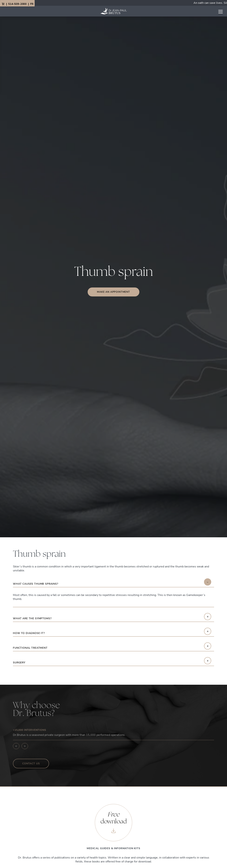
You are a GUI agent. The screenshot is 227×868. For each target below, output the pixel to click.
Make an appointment (114, 292)
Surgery (19, 663)
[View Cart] (3, 4)
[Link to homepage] (114, 11)
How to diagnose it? (29, 633)
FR (32, 4)
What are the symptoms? (32, 619)
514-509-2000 (17, 4)
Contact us (31, 764)
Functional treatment (30, 648)
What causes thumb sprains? (36, 584)
